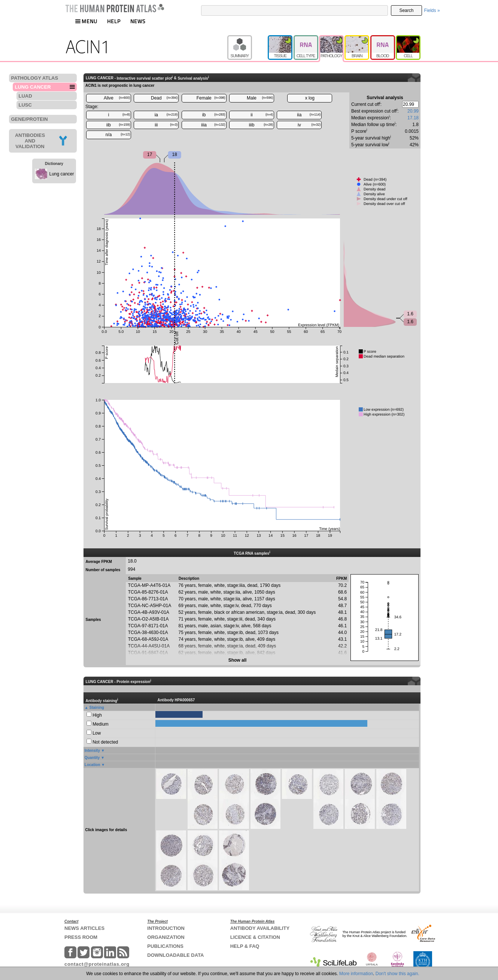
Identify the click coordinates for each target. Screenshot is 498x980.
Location (92, 765)
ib (214, 115)
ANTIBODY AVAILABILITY (260, 928)
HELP (114, 21)
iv (309, 125)
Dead (164, 98)
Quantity (92, 758)
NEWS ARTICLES (84, 928)
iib (118, 125)
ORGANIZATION (166, 937)
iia (309, 115)
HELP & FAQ (245, 946)
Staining (97, 708)
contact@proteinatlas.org (97, 964)
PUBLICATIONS (165, 946)
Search (406, 10)
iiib (261, 125)
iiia (213, 125)
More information (356, 974)
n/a (118, 135)
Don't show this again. (397, 974)
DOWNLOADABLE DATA (175, 955)
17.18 (413, 118)
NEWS (138, 21)
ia (166, 115)
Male (260, 98)
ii (262, 115)
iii (166, 125)
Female (211, 98)
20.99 (413, 111)
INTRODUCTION (166, 928)
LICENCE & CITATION (255, 937)
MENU (86, 21)
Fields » (432, 10)
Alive (117, 98)
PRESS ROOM (81, 937)
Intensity (92, 751)
